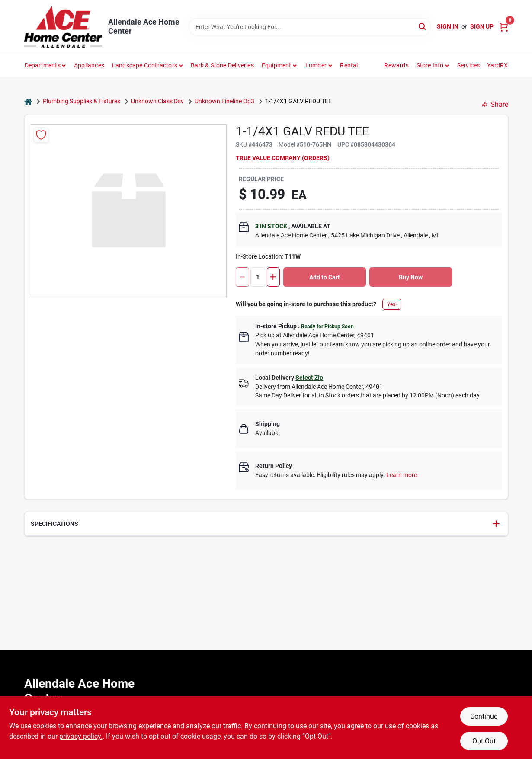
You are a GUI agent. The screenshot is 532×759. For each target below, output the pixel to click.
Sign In (448, 26)
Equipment (277, 65)
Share (495, 104)
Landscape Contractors (145, 65)
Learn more (402, 475)
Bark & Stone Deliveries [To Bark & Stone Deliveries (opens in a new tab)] (222, 65)
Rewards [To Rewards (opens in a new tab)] (396, 65)
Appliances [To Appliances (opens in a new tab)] (89, 65)
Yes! (392, 304)
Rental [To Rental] (349, 65)
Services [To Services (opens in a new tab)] (469, 65)
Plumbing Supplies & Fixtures (82, 101)
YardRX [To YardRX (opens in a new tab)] (497, 65)
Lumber (316, 65)
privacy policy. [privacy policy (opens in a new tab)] (81, 736)
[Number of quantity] (258, 277)
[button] (266, 524)
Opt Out (484, 741)
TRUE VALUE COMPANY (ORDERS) (283, 158)
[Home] (28, 101)
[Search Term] (310, 27)
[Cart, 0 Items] (504, 27)
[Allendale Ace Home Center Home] (63, 27)
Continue (484, 716)
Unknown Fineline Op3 (224, 101)
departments (43, 65)
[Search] (423, 26)
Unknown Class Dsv (157, 101)
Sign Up (482, 26)
